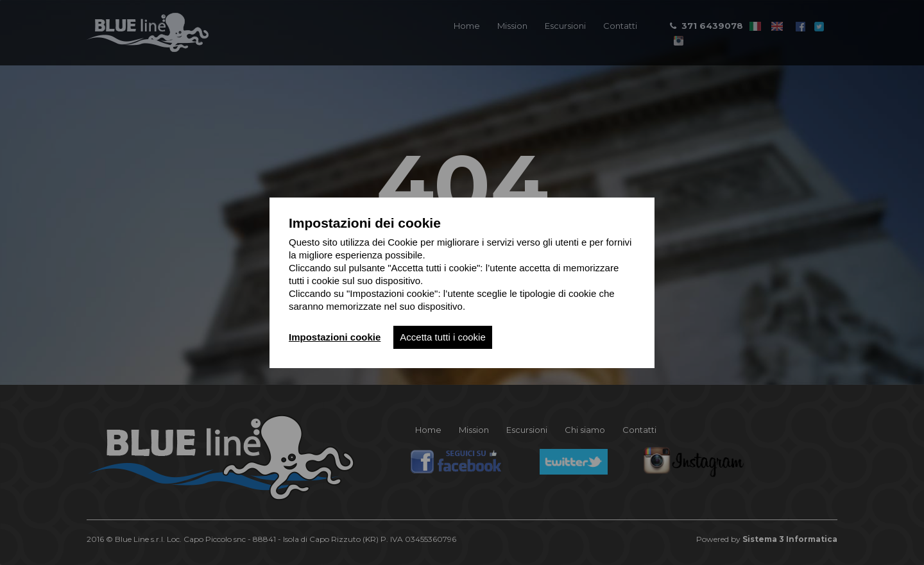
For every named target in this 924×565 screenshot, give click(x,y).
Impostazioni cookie (335, 337)
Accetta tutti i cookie (442, 337)
